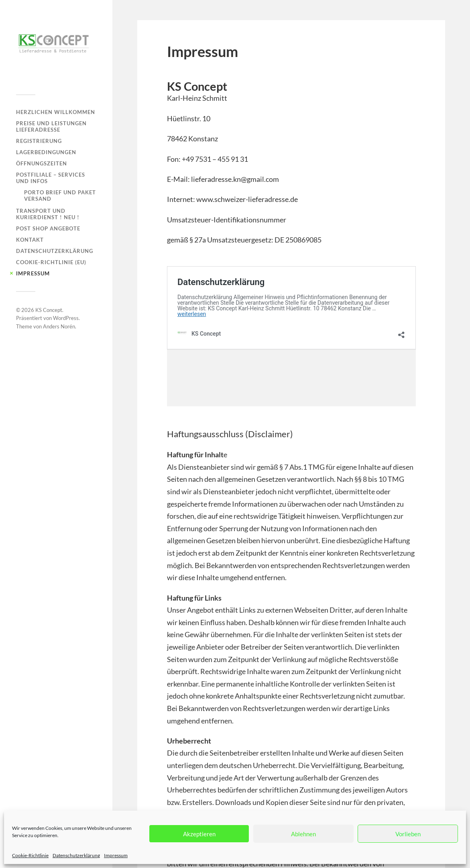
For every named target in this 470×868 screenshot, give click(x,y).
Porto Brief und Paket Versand (60, 196)
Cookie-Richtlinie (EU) (51, 262)
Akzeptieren (199, 834)
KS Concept (49, 310)
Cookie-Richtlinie (30, 855)
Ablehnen (303, 834)
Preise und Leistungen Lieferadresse (51, 126)
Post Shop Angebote (48, 228)
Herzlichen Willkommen (56, 112)
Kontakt (30, 240)
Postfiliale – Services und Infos (51, 178)
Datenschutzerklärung (76, 855)
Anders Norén (59, 326)
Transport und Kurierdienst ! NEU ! (48, 214)
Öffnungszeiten (42, 163)
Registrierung (39, 141)
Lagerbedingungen (46, 152)
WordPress (66, 318)
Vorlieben (408, 834)
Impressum (116, 855)
